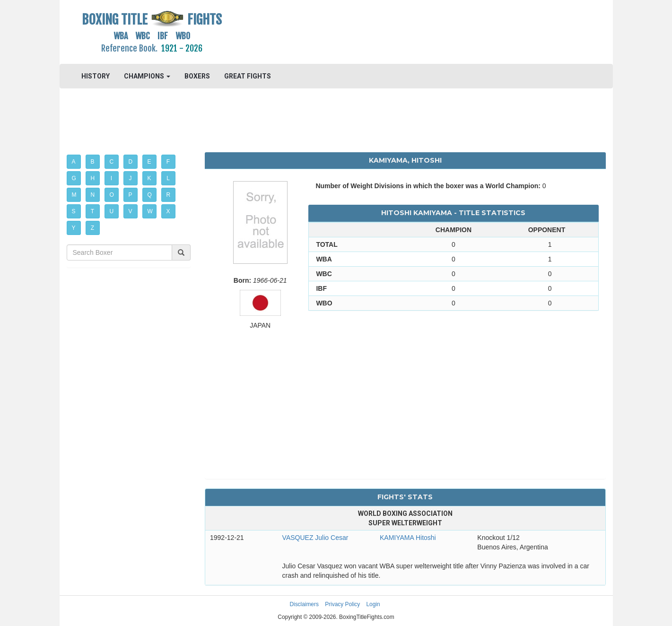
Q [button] (150, 195)
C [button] (112, 162)
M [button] (74, 195)
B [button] (93, 162)
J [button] (131, 178)
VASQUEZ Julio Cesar (315, 538)
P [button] (131, 195)
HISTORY (96, 76)
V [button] (131, 211)
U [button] (112, 211)
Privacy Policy (342, 604)
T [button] (92, 211)
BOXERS (197, 76)
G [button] (74, 178)
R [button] (169, 195)
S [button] (74, 211)
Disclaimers (304, 604)
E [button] (149, 162)
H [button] (93, 178)
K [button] (149, 178)
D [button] (131, 162)
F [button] (168, 162)
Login (373, 604)
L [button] (168, 178)
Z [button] (92, 228)
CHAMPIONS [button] (147, 76)
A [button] (74, 162)
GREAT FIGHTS (248, 76)
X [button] (168, 211)
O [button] (112, 195)
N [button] (93, 195)
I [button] (111, 178)
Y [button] (74, 228)
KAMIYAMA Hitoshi (408, 538)
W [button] (150, 211)
